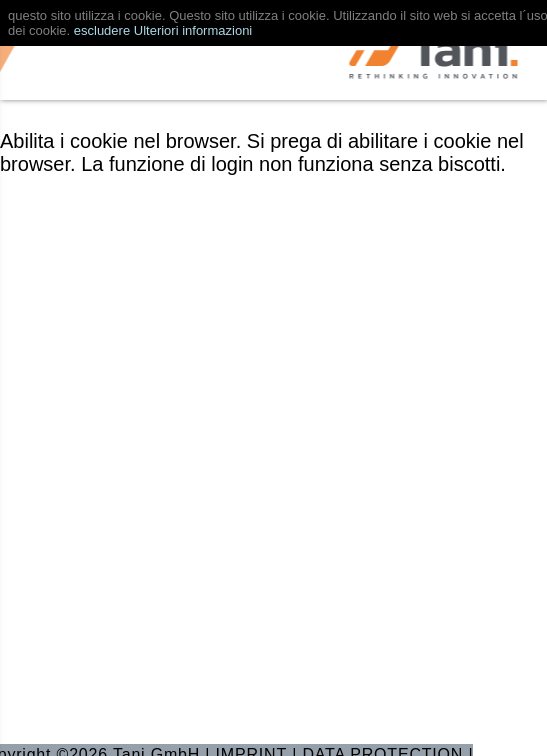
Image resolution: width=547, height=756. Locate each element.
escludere (102, 30)
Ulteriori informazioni (193, 30)
